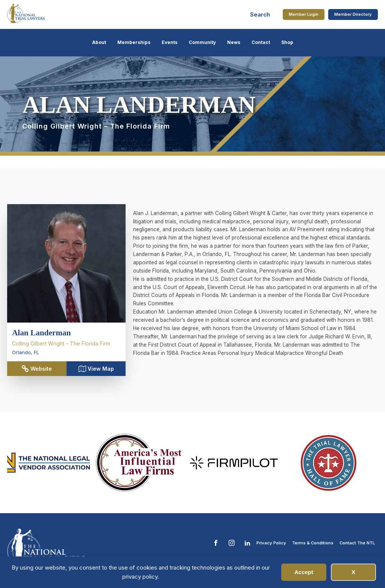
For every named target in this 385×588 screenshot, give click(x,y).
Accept (304, 572)
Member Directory (353, 14)
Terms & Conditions (313, 543)
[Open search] (261, 14)
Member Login (304, 14)
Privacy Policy (271, 543)
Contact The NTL (357, 543)
